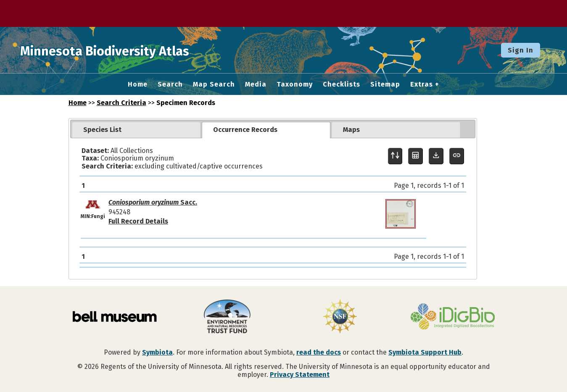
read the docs (319, 352)
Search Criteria (121, 103)
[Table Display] (415, 156)
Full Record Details (138, 221)
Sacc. (153, 202)
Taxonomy (295, 84)
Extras (422, 84)
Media (256, 84)
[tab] (136, 130)
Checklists (342, 84)
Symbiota (157, 352)
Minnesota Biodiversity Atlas (131, 50)
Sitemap (385, 84)
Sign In (521, 50)
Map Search (214, 84)
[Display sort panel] (395, 156)
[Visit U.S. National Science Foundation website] (340, 317)
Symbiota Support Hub (425, 352)
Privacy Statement (300, 375)
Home (138, 84)
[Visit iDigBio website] (453, 317)
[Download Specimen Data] (436, 156)
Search (170, 84)
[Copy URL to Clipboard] (457, 156)
